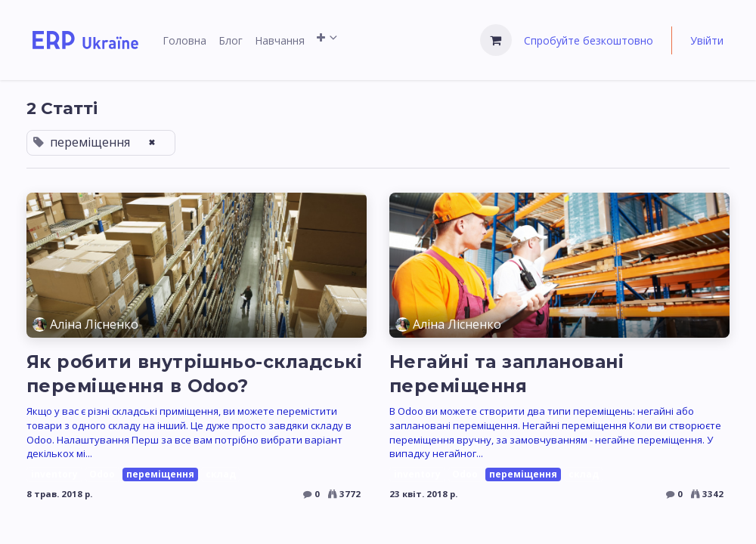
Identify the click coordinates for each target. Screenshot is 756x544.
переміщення (160, 474)
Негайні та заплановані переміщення (507, 374)
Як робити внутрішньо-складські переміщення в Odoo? (194, 374)
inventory (54, 474)
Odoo (102, 474)
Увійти (707, 40)
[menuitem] (184, 40)
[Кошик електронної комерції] (496, 40)
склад (221, 474)
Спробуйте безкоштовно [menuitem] (589, 40)
